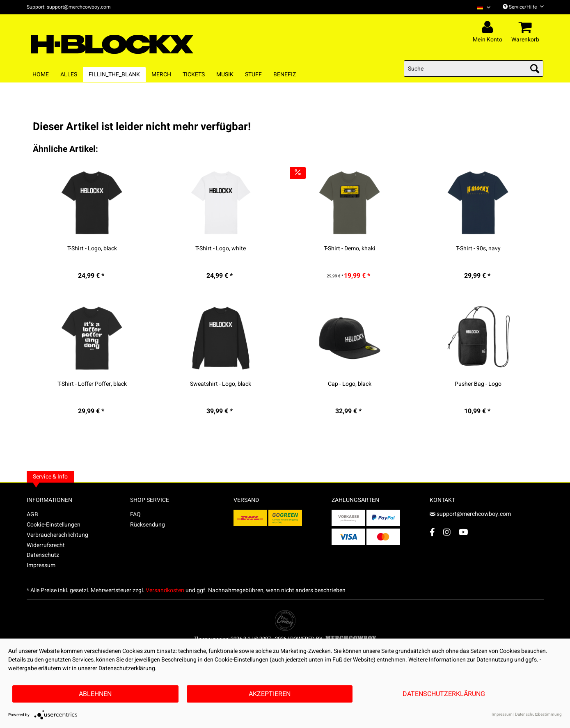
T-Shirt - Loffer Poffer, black (92, 384)
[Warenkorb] (527, 27)
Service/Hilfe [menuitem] (523, 7)
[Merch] (161, 74)
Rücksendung (148, 525)
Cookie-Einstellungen (54, 525)
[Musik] (225, 74)
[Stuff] (253, 74)
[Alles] (69, 74)
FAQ (135, 514)
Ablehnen (95, 694)
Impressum (41, 565)
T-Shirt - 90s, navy (478, 249)
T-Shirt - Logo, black (92, 249)
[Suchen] (535, 69)
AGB (32, 514)
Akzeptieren (270, 694)
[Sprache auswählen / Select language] (484, 7)
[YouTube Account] (464, 532)
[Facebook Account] (432, 532)
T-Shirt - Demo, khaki (350, 249)
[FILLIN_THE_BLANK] (114, 74)
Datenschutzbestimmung (538, 714)
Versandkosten (165, 590)
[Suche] (474, 69)
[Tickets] (194, 74)
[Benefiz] (285, 74)
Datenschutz (43, 555)
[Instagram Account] (447, 532)
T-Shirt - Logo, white (221, 249)
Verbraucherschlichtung (57, 535)
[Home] (41, 74)
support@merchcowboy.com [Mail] (470, 514)
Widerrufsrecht (46, 545)
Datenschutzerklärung (444, 694)
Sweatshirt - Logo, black (221, 384)
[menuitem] (481, 7)
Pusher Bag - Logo (478, 384)
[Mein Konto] (489, 27)
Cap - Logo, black (350, 384)
